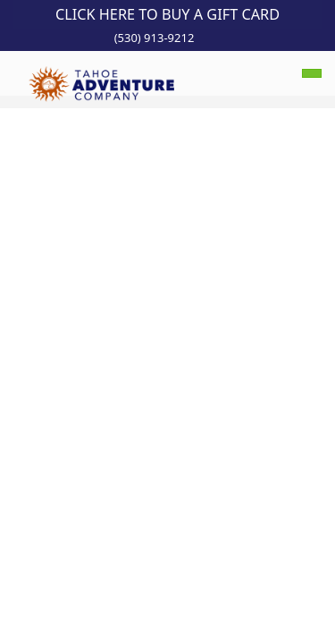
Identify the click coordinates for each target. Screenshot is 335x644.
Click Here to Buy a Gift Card (167, 14)
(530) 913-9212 (155, 38)
